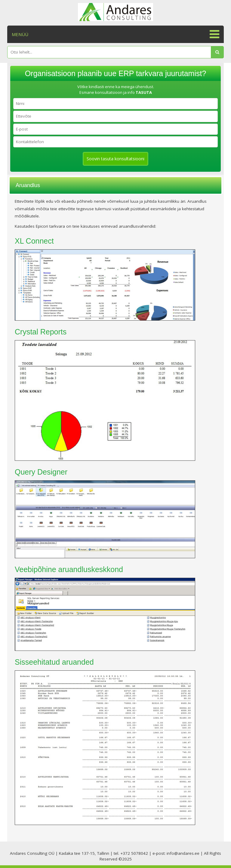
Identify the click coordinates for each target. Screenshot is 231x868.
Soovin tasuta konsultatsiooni (115, 159)
